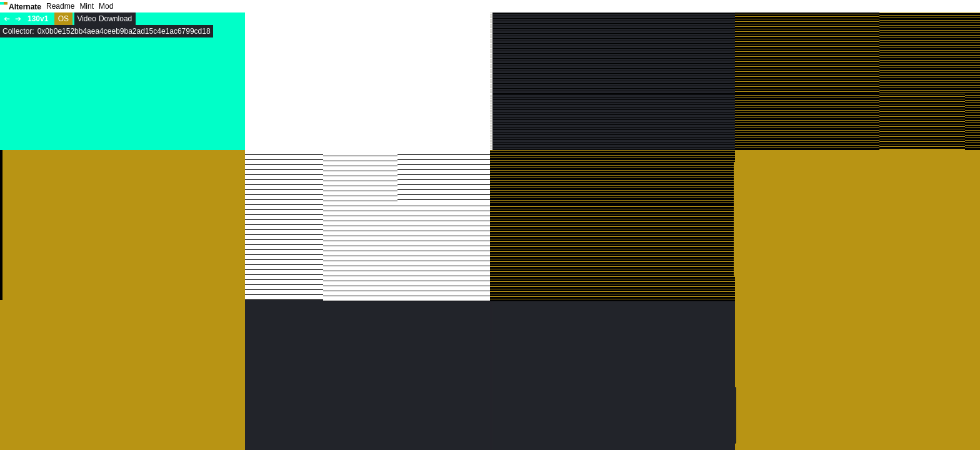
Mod (106, 6)
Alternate (25, 7)
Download (115, 19)
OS (63, 19)
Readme (60, 6)
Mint (87, 6)
